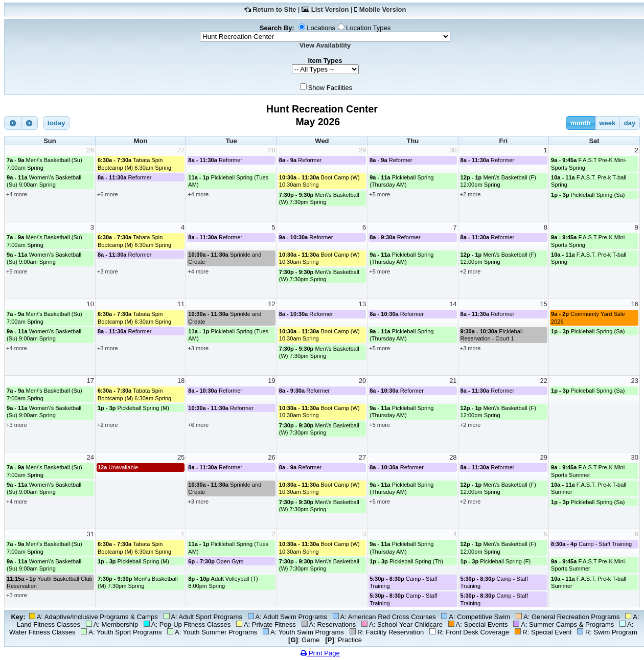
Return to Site (274, 9)
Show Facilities (330, 88)
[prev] (13, 123)
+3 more (108, 271)
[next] (30, 123)
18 (181, 381)
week (607, 123)
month (581, 123)
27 (181, 150)
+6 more (108, 194)
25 (181, 457)
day (630, 123)
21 (453, 381)
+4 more (17, 194)
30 (453, 150)
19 (271, 381)
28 (271, 150)
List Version (330, 9)
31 (90, 534)
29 (362, 150)
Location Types (368, 28)
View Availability (325, 45)
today (56, 123)
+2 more (470, 194)
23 (635, 381)
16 (635, 304)
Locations (321, 28)
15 (544, 304)
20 (362, 381)
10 (90, 304)
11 (181, 304)
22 (544, 381)
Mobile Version (383, 9)
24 (90, 457)
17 (90, 381)
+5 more (379, 194)
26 (90, 150)
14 (453, 304)
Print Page (320, 653)
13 (362, 304)
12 (271, 304)
